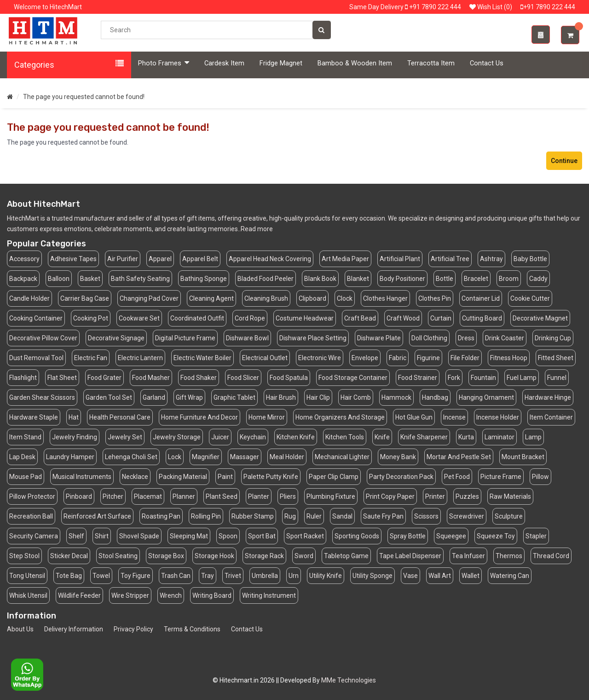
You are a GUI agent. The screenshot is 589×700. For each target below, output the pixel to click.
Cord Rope (250, 318)
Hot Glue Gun (414, 417)
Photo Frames (164, 63)
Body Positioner (402, 279)
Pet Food (457, 477)
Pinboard (79, 496)
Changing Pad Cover (149, 298)
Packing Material (183, 477)
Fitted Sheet (556, 358)
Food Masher (151, 378)
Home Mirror (267, 417)
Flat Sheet (62, 378)
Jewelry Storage (177, 437)
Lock (175, 457)
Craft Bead (360, 318)
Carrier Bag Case (85, 298)
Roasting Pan (161, 516)
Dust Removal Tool (36, 358)
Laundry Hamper (70, 457)
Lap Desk (22, 457)
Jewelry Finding (75, 437)
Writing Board (212, 595)
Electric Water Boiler (202, 358)
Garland (154, 397)
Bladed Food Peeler (266, 279)
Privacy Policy (133, 629)
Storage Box (166, 556)
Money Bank (398, 457)
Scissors (426, 516)
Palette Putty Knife (271, 477)
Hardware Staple (34, 417)
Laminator (499, 437)
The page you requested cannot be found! (84, 97)
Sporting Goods (357, 536)
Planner (184, 496)
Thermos (509, 556)
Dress (466, 338)
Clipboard (312, 298)
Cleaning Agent (211, 298)
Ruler (314, 516)
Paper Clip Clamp (334, 477)
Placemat (148, 496)
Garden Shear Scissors (42, 397)
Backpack (23, 279)
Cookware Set (139, 318)
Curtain (441, 318)
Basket (90, 279)
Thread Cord (551, 556)
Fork (454, 378)
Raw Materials (510, 496)
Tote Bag (69, 576)
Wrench (171, 595)
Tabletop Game (346, 556)
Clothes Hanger (385, 298)
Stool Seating (118, 556)
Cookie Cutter (530, 298)
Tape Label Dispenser (410, 556)
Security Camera (34, 536)
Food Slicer (243, 378)
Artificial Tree (450, 259)
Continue (564, 161)
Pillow (540, 477)
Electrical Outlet (265, 358)
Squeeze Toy (496, 536)
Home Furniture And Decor (199, 417)
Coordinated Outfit (197, 318)
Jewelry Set (125, 437)
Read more (257, 229)
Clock (345, 298)
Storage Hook (214, 556)
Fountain (483, 378)
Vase (410, 576)
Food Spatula (289, 378)
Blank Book (320, 279)
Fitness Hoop (509, 358)
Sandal (342, 516)
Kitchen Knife (296, 437)
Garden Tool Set (109, 397)
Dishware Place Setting (313, 338)
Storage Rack (264, 556)
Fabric (398, 358)
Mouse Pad (26, 477)
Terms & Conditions (192, 629)
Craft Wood (403, 318)
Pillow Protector (32, 496)
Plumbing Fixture (331, 496)
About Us (20, 629)
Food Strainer (418, 378)
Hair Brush (281, 397)
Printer (435, 496)
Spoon (228, 536)
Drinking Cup (553, 338)
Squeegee (451, 536)
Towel (101, 576)
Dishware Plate (379, 338)
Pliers (288, 496)
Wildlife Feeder (79, 595)
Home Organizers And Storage (340, 417)
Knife (382, 437)
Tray (208, 576)
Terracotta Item (431, 63)
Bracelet (476, 279)
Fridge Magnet (281, 63)
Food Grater (104, 378)
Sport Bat (262, 536)
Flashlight (23, 378)
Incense (454, 417)
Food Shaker (199, 378)
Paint (225, 477)
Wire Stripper (130, 595)
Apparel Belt (200, 259)
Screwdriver (467, 516)
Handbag (435, 397)
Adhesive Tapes (73, 259)
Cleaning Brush (266, 298)
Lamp (533, 437)
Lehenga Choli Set (131, 457)
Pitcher (113, 496)
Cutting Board (482, 318)
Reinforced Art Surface (97, 516)
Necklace (135, 477)
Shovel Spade (139, 536)
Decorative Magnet (540, 318)
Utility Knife (326, 576)
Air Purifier (123, 259)
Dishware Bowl (247, 338)
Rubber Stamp (253, 516)
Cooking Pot (91, 318)
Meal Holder (287, 457)
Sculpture (509, 516)
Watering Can (510, 576)
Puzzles (467, 496)
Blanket (358, 279)
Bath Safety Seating (140, 279)
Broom (509, 279)
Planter (259, 496)
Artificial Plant (400, 259)
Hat (74, 417)
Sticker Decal (69, 556)
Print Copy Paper (390, 496)
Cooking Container (36, 318)
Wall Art (440, 576)
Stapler (536, 536)
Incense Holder (498, 417)
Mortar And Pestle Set (459, 457)
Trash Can (176, 576)
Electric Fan (91, 358)
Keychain (253, 437)
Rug (290, 516)
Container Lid (481, 298)
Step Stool (24, 556)
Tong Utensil (27, 576)
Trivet (233, 576)
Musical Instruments (82, 477)
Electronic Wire (320, 358)
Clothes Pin (435, 298)
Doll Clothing (429, 338)
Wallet (471, 576)
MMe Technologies (349, 680)
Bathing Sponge (204, 279)
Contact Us (487, 63)
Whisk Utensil (28, 595)
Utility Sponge (372, 576)
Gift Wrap (189, 397)
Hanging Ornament (486, 397)
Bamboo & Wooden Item (355, 63)
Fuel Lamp (522, 378)
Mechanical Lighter (342, 457)
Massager (245, 457)
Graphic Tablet (234, 397)
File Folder (465, 358)
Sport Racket (305, 536)
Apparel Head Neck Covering (270, 259)
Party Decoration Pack (401, 477)
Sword (304, 556)
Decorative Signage (116, 338)
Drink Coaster (505, 338)
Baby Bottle (530, 259)
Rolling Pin (206, 516)
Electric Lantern (140, 358)
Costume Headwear (305, 318)
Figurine (428, 358)
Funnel (557, 378)
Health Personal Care (120, 417)
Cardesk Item (224, 63)
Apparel (160, 259)
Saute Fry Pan (383, 516)
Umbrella (265, 576)
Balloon (59, 279)
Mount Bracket (523, 457)
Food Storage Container (353, 378)
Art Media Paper (345, 259)
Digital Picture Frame (185, 338)
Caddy (538, 279)
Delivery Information (74, 629)
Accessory (24, 259)
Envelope (365, 358)
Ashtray (491, 259)
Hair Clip (318, 397)
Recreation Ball (31, 516)
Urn (294, 576)
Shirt (102, 536)
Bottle (445, 279)
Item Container (551, 417)
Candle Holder (29, 298)
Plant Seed (222, 496)
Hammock (396, 397)
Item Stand (25, 437)
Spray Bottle (408, 536)
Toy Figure (136, 576)
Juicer (220, 437)
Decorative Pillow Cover (43, 338)
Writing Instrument (269, 595)
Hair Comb (356, 397)
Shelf (76, 536)
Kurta (466, 437)
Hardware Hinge (548, 397)
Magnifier (206, 457)
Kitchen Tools (345, 437)
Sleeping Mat (189, 536)
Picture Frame (501, 477)
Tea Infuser (468, 556)
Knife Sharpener (424, 437)
